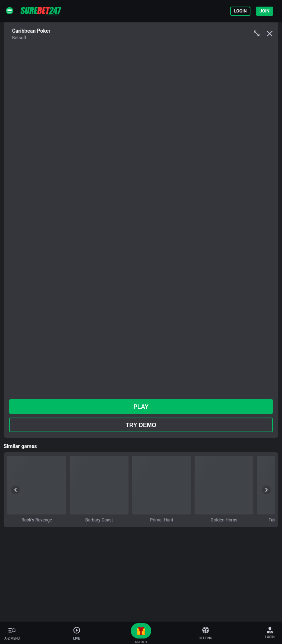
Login (240, 11)
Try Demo (141, 425)
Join (265, 11)
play (141, 407)
